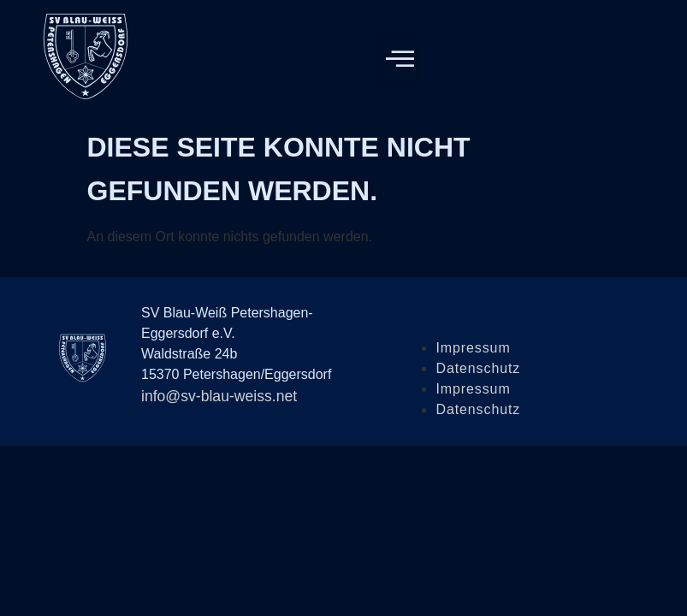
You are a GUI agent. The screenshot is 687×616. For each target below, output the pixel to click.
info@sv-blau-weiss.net (219, 396)
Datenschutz (478, 368)
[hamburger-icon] (397, 60)
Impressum (473, 348)
